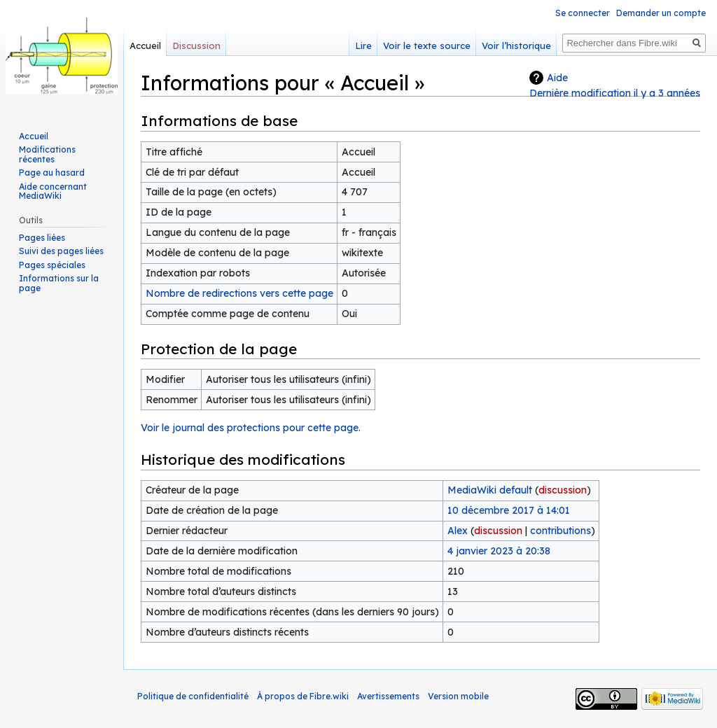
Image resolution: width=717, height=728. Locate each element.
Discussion (196, 45)
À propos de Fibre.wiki (303, 696)
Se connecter (583, 13)
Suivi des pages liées (61, 251)
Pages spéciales (52, 265)
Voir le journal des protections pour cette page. (251, 428)
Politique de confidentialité (193, 696)
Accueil (145, 45)
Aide (557, 78)
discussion (563, 490)
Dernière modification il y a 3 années (615, 93)
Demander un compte (661, 13)
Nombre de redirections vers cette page (239, 293)
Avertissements (388, 696)
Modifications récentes (47, 154)
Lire (363, 45)
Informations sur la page (59, 283)
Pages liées (42, 238)
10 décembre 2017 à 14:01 (509, 510)
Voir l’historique (516, 45)
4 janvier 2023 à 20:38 (499, 551)
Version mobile (458, 696)
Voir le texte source (427, 45)
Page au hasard (52, 173)
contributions (561, 531)
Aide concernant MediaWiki (53, 191)
